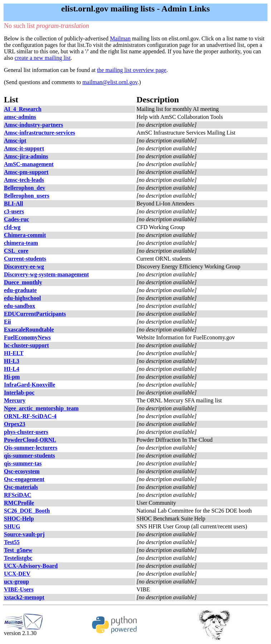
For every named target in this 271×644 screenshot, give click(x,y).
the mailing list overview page (132, 70)
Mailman (120, 38)
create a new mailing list (43, 58)
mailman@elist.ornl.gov (110, 82)
